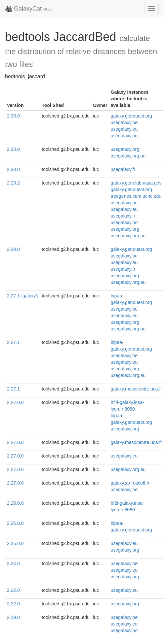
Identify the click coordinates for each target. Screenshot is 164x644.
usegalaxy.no (124, 136)
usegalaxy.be (124, 122)
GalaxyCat (29, 9)
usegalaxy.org (125, 149)
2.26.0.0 (15, 503)
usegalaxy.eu (124, 129)
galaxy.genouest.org (131, 116)
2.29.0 (13, 249)
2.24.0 (13, 563)
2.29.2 (13, 183)
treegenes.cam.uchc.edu (136, 196)
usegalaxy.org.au (128, 156)
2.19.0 (13, 617)
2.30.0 (13, 116)
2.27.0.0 (15, 402)
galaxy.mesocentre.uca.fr (136, 389)
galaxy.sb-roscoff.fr (130, 483)
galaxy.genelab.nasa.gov (136, 183)
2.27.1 (13, 342)
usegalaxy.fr (123, 169)
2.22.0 (13, 590)
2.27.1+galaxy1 (23, 296)
